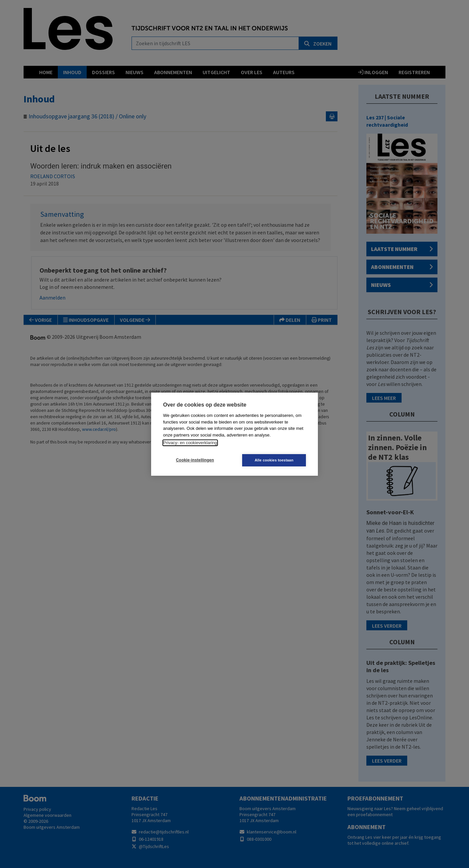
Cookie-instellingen (195, 460)
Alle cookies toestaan (274, 460)
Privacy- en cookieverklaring (190, 443)
